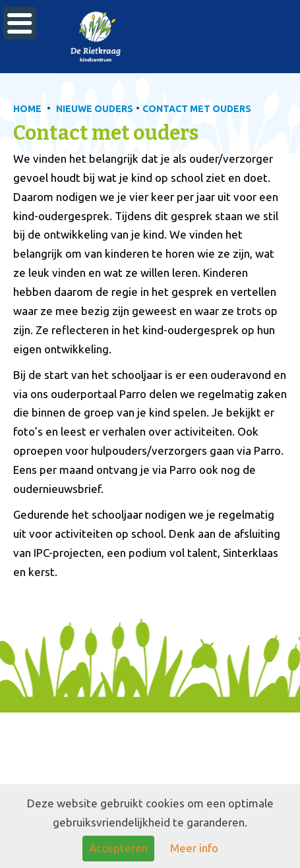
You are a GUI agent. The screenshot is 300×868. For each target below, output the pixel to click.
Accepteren (118, 848)
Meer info (194, 848)
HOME (27, 109)
